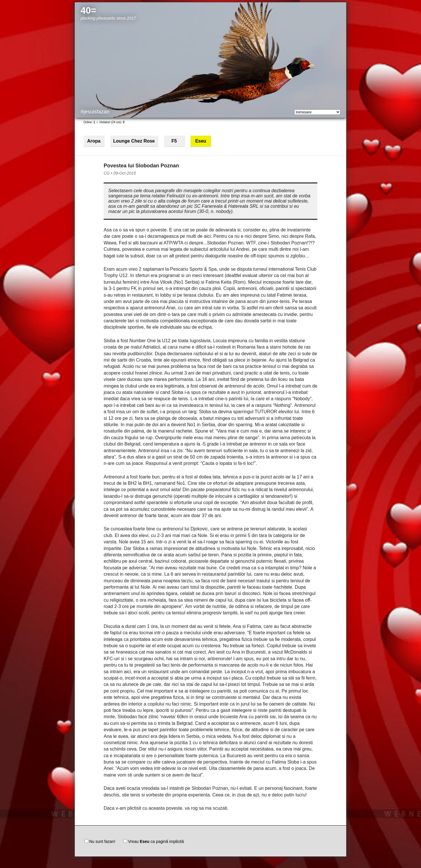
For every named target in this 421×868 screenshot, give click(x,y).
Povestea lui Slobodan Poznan (141, 166)
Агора (94, 141)
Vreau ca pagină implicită (153, 841)
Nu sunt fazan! (100, 841)
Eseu (201, 141)
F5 (174, 141)
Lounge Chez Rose (134, 141)
